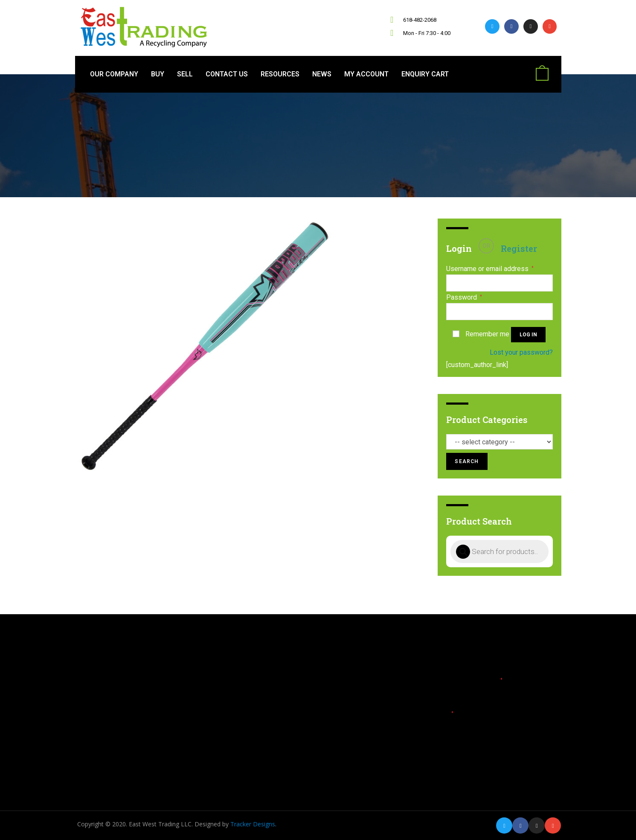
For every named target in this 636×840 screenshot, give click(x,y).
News (322, 74)
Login (459, 248)
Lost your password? (521, 352)
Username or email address (490, 269)
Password (464, 297)
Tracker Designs (253, 824)
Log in (528, 335)
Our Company (114, 74)
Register (519, 248)
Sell (185, 74)
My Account (366, 74)
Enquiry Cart (425, 74)
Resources (280, 74)
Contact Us (227, 74)
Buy (158, 74)
